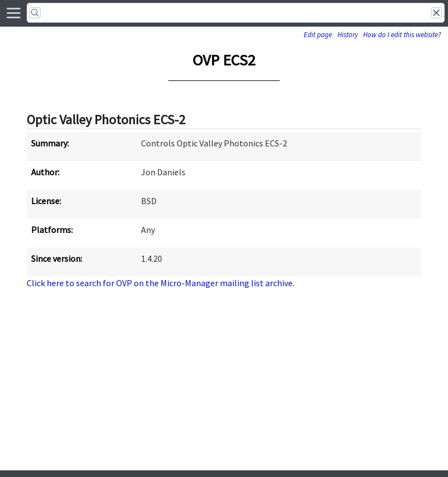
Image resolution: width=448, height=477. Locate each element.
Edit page (318, 35)
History (348, 35)
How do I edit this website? (402, 35)
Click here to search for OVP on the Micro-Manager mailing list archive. (160, 283)
